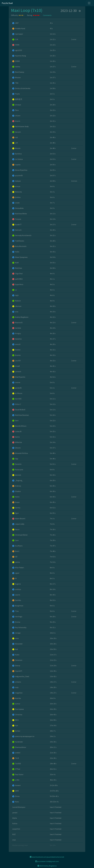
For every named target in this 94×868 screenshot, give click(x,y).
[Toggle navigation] (89, 3)
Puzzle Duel (7, 3)
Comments (47, 15)
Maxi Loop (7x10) (27, 10)
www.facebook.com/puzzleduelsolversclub (47, 857)
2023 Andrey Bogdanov (47, 866)
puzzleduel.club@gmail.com (47, 861)
